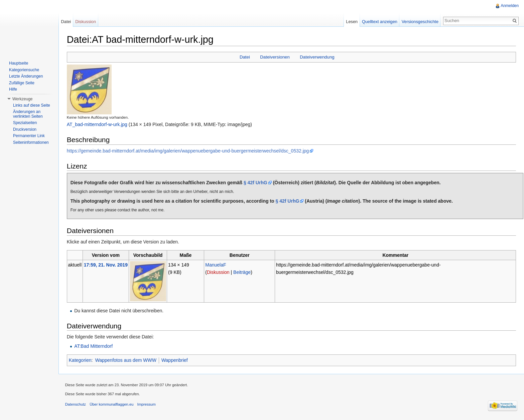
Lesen (352, 22)
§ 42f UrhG (256, 183)
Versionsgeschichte (420, 22)
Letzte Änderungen (26, 76)
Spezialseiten (25, 123)
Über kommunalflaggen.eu (112, 405)
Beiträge (242, 272)
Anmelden (510, 6)
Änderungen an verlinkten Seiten (28, 114)
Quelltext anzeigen (380, 22)
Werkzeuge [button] (22, 99)
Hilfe (13, 89)
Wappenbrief (175, 360)
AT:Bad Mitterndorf (94, 346)
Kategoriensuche (24, 70)
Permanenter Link (29, 136)
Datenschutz (76, 405)
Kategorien (81, 360)
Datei (245, 57)
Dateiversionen (275, 57)
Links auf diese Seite (32, 105)
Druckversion (25, 129)
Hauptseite (19, 63)
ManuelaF (216, 265)
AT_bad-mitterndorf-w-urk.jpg (97, 124)
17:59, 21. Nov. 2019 (106, 265)
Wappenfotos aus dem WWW (126, 360)
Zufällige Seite (22, 83)
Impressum (147, 405)
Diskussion (219, 272)
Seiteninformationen (31, 142)
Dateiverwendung (317, 57)
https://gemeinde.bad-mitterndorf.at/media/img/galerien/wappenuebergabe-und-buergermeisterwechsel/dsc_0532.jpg (188, 151)
